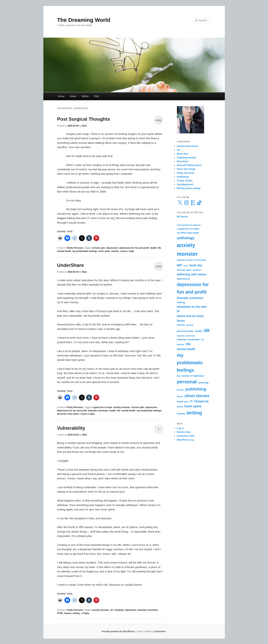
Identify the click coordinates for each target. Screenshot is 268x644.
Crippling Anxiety (187, 158)
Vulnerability (71, 428)
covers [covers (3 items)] (197, 270)
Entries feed (184, 432)
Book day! (183, 154)
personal (62, 414)
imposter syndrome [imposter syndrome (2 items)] (186, 336)
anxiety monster (122, 407)
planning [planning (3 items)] (203, 383)
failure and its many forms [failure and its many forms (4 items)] (190, 318)
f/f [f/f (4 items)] (178, 311)
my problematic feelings (85, 251)
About (73, 96)
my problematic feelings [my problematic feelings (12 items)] (190, 363)
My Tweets (182, 217)
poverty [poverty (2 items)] (180, 390)
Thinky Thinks (185, 181)
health (153, 248)
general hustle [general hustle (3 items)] (185, 331)
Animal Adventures (188, 146)
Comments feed (186, 436)
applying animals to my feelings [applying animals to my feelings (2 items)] (192, 260)
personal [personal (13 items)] (187, 382)
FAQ (97, 96)
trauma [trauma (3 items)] (181, 414)
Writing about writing (189, 188)
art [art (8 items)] (179, 265)
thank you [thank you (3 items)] (183, 402)
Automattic (160, 631)
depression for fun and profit (134, 248)
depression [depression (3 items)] (183, 279)
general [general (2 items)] (190, 325)
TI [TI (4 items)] (191, 401)
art (112, 610)
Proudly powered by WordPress (118, 631)
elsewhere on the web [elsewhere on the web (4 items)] (192, 307)
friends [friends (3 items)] (181, 325)
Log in (180, 428)
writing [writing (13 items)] (194, 413)
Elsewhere (183, 161)
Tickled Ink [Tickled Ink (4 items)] (201, 401)
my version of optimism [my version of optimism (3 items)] (191, 376)
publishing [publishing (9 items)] (196, 389)
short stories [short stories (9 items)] (197, 396)
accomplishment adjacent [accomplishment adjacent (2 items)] (189, 225)
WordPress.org (185, 440)
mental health (64, 251)
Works (85, 96)
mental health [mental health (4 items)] (186, 349)
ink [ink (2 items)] (202, 340)
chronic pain (99, 248)
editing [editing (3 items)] (181, 302)
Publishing (183, 177)
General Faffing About (189, 165)
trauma (115, 251)
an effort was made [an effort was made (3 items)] (188, 233)
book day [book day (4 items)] (196, 265)
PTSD (60, 613)
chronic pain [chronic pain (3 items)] (184, 270)
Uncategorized (185, 184)
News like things (186, 169)
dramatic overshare (98, 411)
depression (112, 248)
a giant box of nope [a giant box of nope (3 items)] (188, 229)
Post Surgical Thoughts (84, 119)
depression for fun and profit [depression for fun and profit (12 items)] (193, 288)
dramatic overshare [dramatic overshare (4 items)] (190, 298)
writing (76, 613)
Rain (85, 126)
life (159, 248)
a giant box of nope (102, 407)
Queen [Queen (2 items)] (180, 396)
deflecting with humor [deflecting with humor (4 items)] (192, 274)
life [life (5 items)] (188, 344)
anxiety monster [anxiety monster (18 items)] (187, 249)
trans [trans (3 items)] (180, 407)
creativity (119, 610)
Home (61, 96)
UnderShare (70, 265)
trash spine (104, 251)
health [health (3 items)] (199, 331)
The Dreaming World (84, 20)
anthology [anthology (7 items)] (186, 238)
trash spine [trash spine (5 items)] (193, 406)
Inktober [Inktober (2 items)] (181, 344)
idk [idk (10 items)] (207, 330)
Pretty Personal (75, 248)
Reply (85, 613)
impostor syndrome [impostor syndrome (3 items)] (188, 339)
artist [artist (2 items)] (186, 266)
